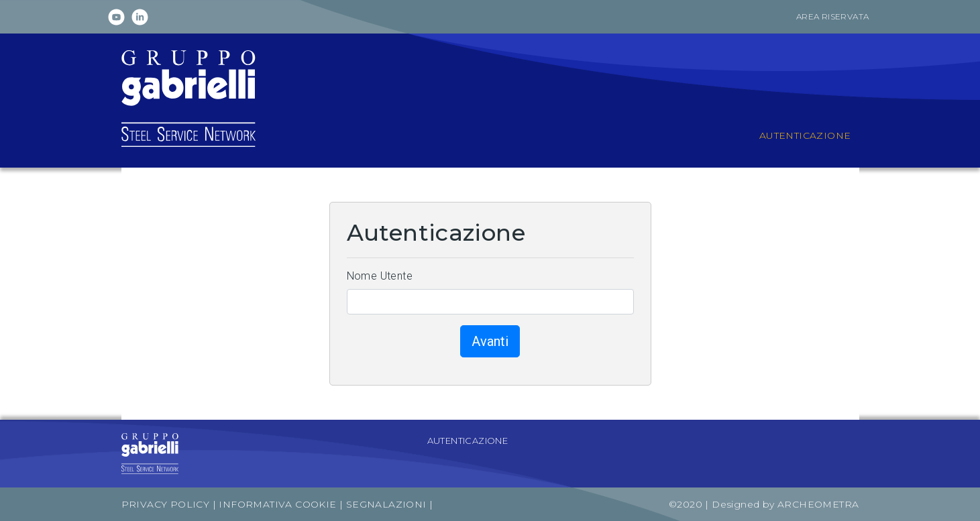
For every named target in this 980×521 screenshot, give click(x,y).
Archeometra (818, 504)
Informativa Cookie (277, 504)
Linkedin (140, 17)
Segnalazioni (388, 504)
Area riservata (833, 16)
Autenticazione (468, 441)
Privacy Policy (166, 504)
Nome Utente (380, 276)
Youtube (116, 17)
